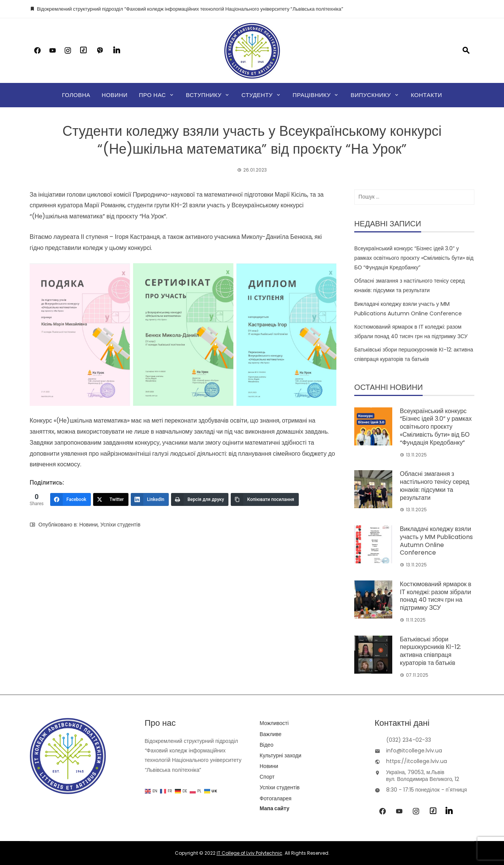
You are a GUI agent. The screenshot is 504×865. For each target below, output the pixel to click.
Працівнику (312, 95)
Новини (115, 95)
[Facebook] (71, 499)
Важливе (271, 734)
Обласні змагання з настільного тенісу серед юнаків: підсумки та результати (435, 486)
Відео (266, 745)
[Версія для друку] (200, 499)
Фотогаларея (276, 798)
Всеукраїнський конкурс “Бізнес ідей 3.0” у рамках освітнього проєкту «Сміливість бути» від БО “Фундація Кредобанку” (414, 258)
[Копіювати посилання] (265, 499)
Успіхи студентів (120, 525)
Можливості (274, 723)
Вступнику (204, 95)
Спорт (267, 777)
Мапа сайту (274, 808)
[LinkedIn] (150, 499)
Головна (76, 95)
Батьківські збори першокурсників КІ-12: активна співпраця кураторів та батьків (430, 651)
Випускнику (371, 95)
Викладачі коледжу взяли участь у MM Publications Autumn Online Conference (436, 541)
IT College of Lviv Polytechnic (250, 853)
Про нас (152, 95)
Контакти (426, 95)
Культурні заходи (281, 755)
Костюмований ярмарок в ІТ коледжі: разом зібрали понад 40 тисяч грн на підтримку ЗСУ (436, 596)
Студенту (257, 95)
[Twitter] (111, 499)
